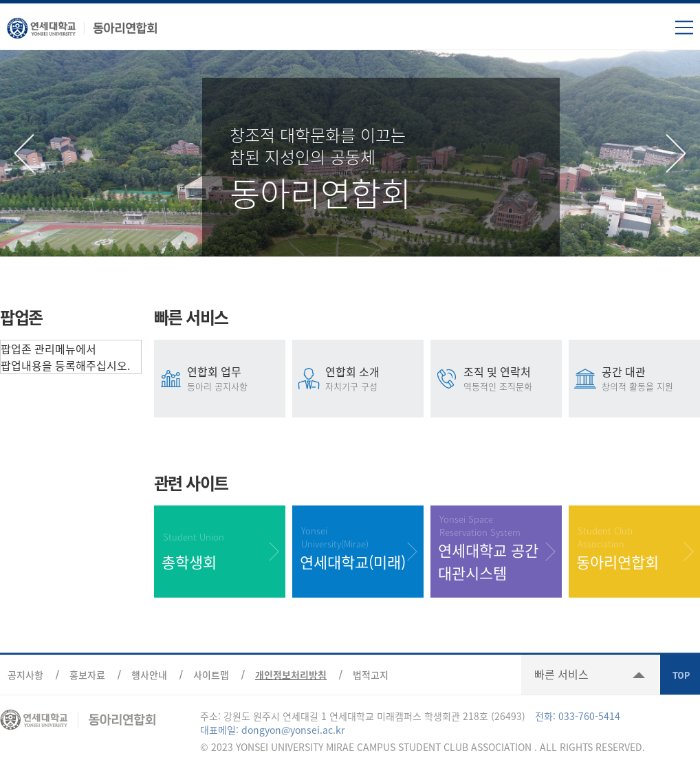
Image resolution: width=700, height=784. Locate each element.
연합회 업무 (236, 378)
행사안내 (149, 675)
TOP (680, 675)
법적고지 (371, 675)
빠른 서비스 (561, 674)
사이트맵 (211, 675)
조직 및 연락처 (512, 378)
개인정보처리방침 (291, 675)
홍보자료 (87, 675)
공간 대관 (650, 378)
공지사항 (25, 675)
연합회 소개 (374, 378)
